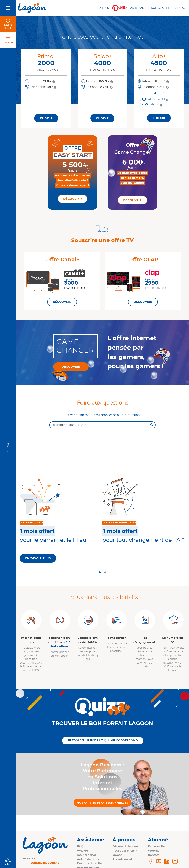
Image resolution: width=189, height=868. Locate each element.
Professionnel (160, 8)
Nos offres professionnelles (102, 803)
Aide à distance (88, 859)
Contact (181, 8)
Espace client (158, 847)
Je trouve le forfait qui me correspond (103, 741)
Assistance (138, 8)
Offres (104, 8)
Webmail (8, 43)
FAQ (80, 847)
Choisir (46, 118)
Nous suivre (8, 863)
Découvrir (73, 199)
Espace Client (8, 26)
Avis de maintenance (87, 853)
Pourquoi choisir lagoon (125, 853)
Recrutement (122, 859)
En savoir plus (38, 558)
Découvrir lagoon (125, 847)
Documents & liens (91, 864)
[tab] (100, 572)
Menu (8, 447)
